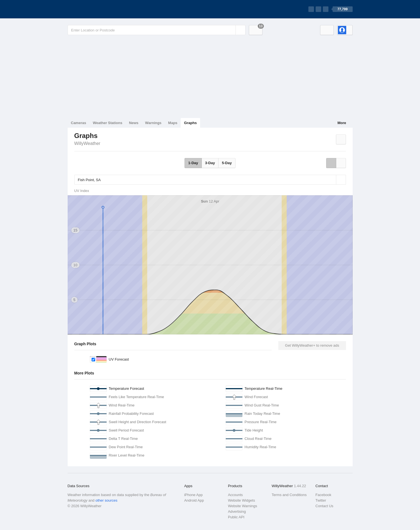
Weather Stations (107, 123)
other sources (106, 500)
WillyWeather (87, 143)
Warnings (153, 123)
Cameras (79, 123)
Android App (194, 500)
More (342, 123)
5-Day (227, 163)
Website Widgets (241, 500)
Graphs (190, 123)
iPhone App (194, 495)
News (134, 123)
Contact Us (324, 506)
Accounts (235, 495)
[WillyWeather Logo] (94, 9)
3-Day (210, 163)
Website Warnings (243, 506)
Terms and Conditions (289, 495)
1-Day (193, 163)
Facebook (323, 495)
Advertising (237, 511)
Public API (236, 517)
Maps (173, 123)
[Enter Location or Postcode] (157, 30)
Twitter (321, 500)
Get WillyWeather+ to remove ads (312, 345)
